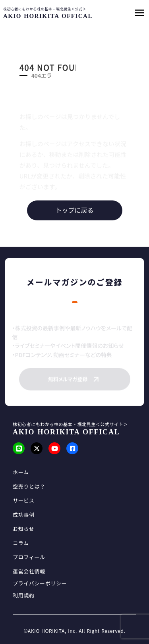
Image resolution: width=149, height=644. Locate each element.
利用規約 (24, 595)
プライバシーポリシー (40, 583)
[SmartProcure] (46, 16)
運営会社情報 (29, 571)
